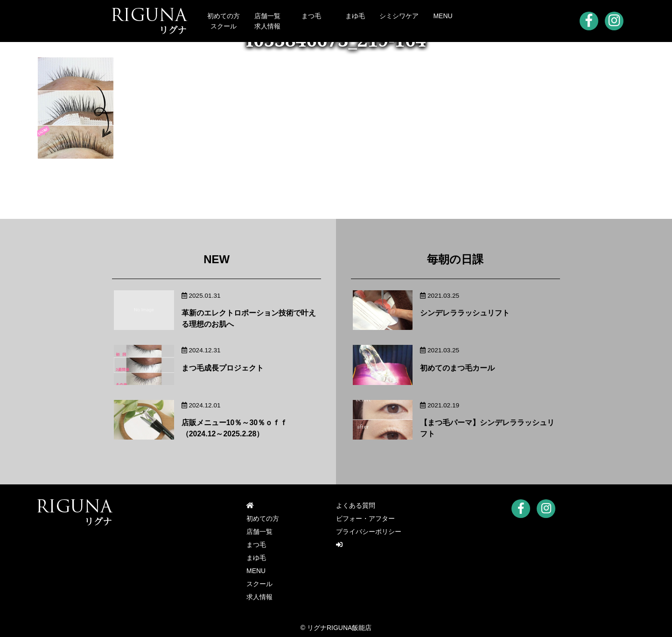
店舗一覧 (267, 16)
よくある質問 (356, 506)
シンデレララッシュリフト (465, 313)
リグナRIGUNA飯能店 (339, 628)
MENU (443, 16)
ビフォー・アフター (365, 519)
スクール (224, 26)
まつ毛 (311, 16)
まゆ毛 (355, 16)
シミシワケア (399, 16)
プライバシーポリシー (369, 532)
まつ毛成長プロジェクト (223, 368)
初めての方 (224, 16)
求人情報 (267, 26)
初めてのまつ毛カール (457, 368)
